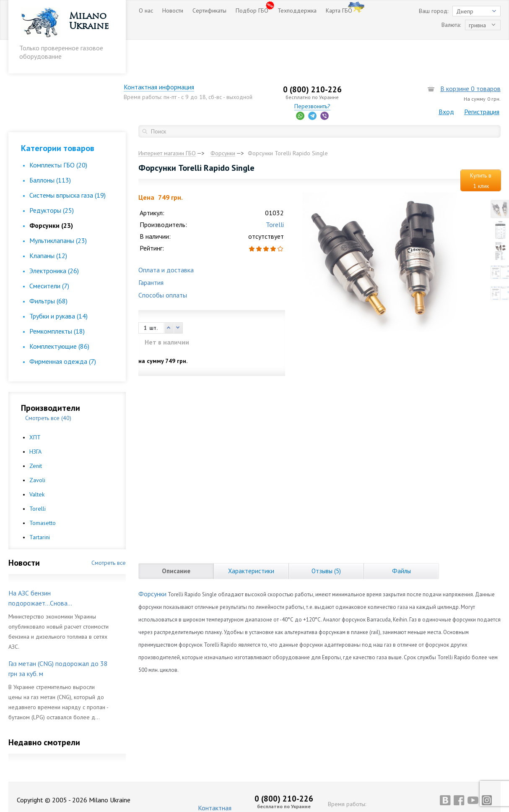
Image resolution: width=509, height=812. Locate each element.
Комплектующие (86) (59, 313)
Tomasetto (43, 489)
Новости (173, 10)
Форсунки (152, 561)
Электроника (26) (54, 237)
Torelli (38, 475)
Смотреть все (109, 529)
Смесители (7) (49, 252)
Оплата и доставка (166, 237)
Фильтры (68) (48, 267)
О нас (146, 10)
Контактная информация (174, 53)
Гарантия (151, 249)
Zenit (36, 432)
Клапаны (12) (48, 222)
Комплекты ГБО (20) (58, 131)
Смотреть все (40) (48, 384)
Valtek (37, 461)
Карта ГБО (339, 10)
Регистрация (482, 78)
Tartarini (40, 504)
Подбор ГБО (252, 10)
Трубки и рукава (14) (58, 282)
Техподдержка (297, 10)
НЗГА (35, 418)
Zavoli (37, 446)
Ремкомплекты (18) (57, 298)
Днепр (465, 11)
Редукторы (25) (52, 177)
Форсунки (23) (51, 192)
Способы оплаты (163, 262)
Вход (446, 78)
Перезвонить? (319, 73)
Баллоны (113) (50, 146)
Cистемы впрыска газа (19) (68, 162)
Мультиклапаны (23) (58, 207)
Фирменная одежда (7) (63, 328)
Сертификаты (209, 10)
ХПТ (35, 404)
